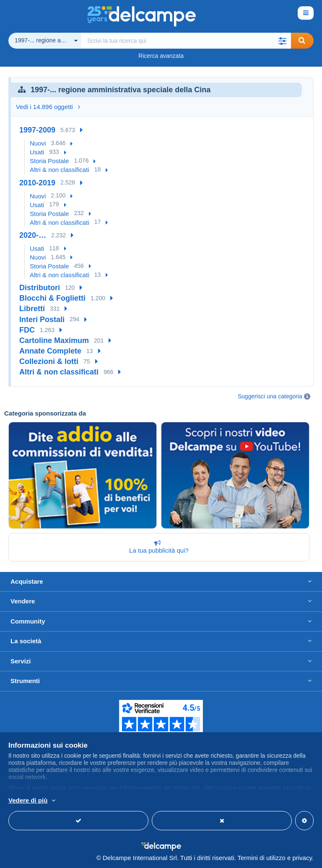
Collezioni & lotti (49, 361)
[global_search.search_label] (186, 41)
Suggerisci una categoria (270, 396)
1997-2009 (37, 130)
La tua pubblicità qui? (157, 547)
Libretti (32, 309)
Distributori (40, 288)
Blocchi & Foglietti (52, 298)
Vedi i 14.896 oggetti (48, 107)
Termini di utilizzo (262, 858)
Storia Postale (49, 161)
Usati (37, 152)
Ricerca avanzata (161, 56)
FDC (27, 330)
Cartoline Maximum (54, 340)
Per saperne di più (83, 801)
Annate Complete (50, 351)
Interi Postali (42, 320)
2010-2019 (37, 183)
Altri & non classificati (60, 170)
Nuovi (38, 143)
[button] (283, 41)
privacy (302, 858)
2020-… (33, 235)
